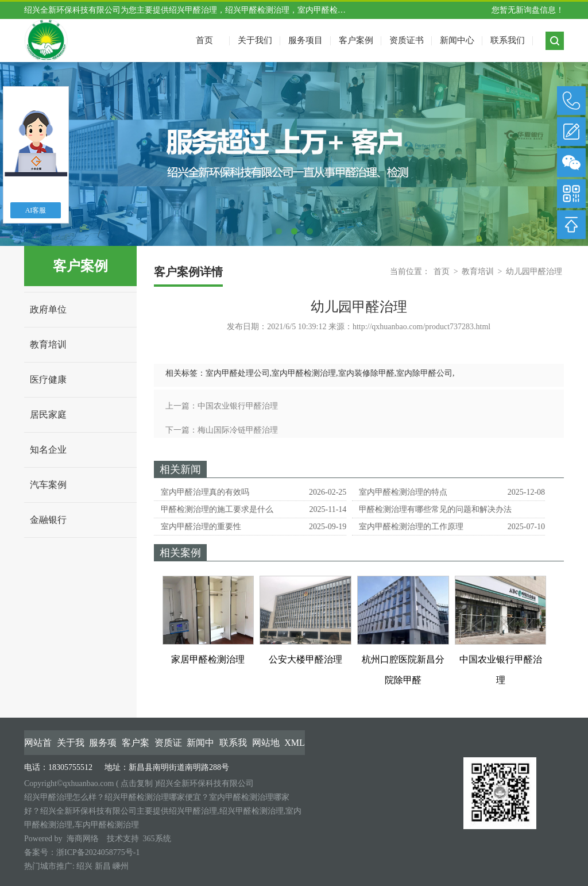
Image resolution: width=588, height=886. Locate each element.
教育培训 (48, 344)
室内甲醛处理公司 (238, 373)
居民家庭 (48, 415)
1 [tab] (279, 231)
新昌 (103, 866)
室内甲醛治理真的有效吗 (205, 492)
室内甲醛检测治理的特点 (403, 492)
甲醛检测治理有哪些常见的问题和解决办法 (435, 509)
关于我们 (255, 40)
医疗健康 (48, 380)
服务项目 (305, 40)
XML (295, 743)
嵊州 (121, 866)
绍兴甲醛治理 (193, 10)
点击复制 (137, 783)
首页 (442, 271)
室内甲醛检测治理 (304, 373)
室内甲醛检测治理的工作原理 (411, 527)
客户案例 (356, 40)
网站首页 (38, 743)
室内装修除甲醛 (366, 373)
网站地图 (266, 743)
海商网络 (83, 839)
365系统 (157, 839)
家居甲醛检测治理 (208, 659)
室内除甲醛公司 (424, 373)
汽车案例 (48, 485)
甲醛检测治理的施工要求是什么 (217, 509)
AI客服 (36, 210)
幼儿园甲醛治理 (534, 271)
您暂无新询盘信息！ (528, 10)
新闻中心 (457, 40)
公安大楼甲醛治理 (305, 659)
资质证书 (407, 40)
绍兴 (84, 866)
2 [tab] (294, 231)
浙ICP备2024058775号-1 (98, 852)
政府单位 (48, 309)
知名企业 (48, 450)
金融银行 (48, 520)
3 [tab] (310, 231)
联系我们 (508, 40)
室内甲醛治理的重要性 (201, 527)
